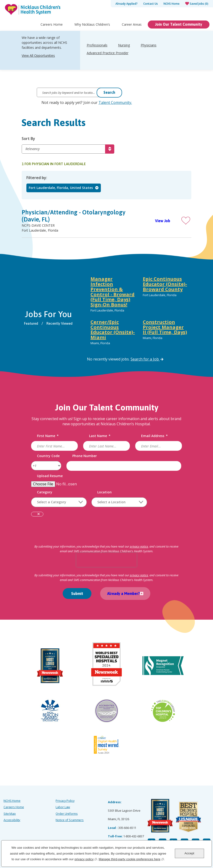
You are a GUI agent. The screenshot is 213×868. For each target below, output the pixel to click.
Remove (38, 515)
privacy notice (139, 546)
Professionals (97, 48)
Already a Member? (124, 594)
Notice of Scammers (70, 820)
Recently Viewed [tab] (59, 323)
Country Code (48, 456)
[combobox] (119, 502)
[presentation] (106, 560)
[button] (186, 221)
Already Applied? (127, 4)
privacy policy (86, 859)
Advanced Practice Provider (108, 56)
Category (45, 492)
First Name (48, 436)
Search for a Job (147, 359)
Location (104, 492)
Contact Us (151, 4)
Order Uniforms (67, 814)
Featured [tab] (31, 323)
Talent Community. (115, 102)
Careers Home (52, 27)
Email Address (154, 436)
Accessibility (12, 820)
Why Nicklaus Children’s (92, 27)
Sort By (28, 139)
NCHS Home (172, 4)
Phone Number (85, 456)
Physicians (149, 48)
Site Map (10, 814)
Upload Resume (50, 476)
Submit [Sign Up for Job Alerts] (77, 594)
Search (109, 92)
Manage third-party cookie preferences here (131, 859)
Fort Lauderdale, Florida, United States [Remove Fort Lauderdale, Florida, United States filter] (61, 188)
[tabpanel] (139, 312)
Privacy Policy (65, 801)
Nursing (124, 48)
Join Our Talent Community (179, 27)
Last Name (100, 436)
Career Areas (132, 27)
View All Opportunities (38, 59)
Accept (189, 853)
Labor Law (63, 807)
